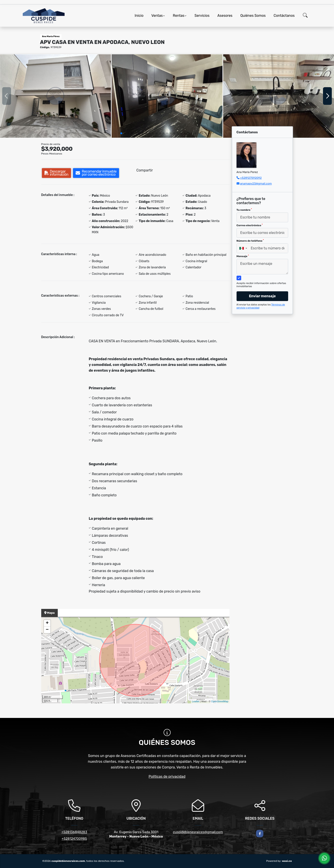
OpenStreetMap (220, 701)
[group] (55, 96)
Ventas (157, 16)
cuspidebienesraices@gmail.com (198, 832)
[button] (121, 133)
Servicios (202, 16)
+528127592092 (251, 178)
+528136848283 (74, 832)
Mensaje (243, 256)
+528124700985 (74, 839)
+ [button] (47, 623)
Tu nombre (244, 210)
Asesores (225, 16)
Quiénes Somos (253, 16)
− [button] (47, 630)
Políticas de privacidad (167, 777)
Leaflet (196, 701)
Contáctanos (284, 16)
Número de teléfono (250, 241)
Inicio (139, 16)
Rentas (179, 16)
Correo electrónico (250, 225)
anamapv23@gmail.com (256, 184)
